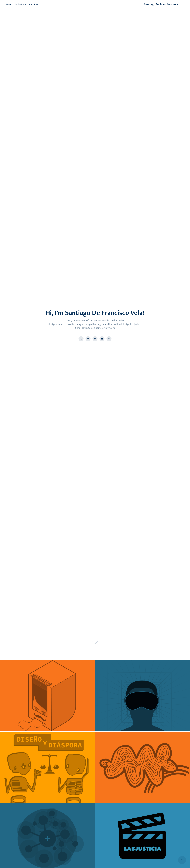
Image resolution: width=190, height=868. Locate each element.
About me (34, 4)
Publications (20, 4)
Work (8, 4)
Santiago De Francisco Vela (161, 4)
